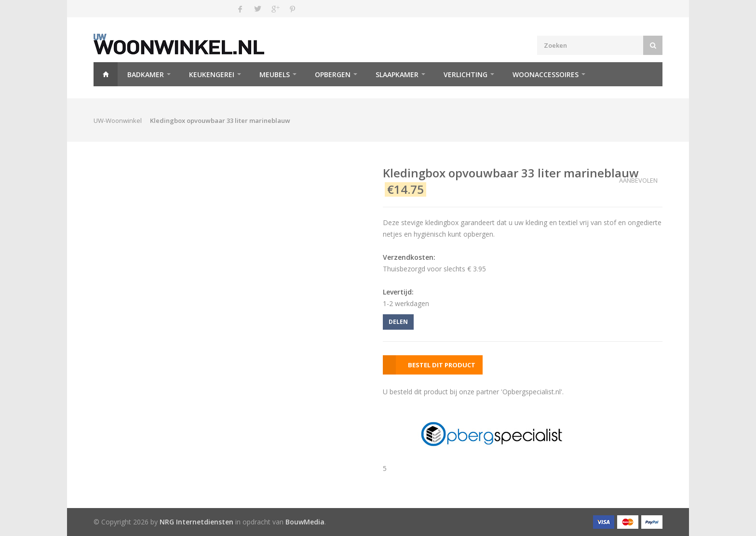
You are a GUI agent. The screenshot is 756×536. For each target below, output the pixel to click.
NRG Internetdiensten (196, 522)
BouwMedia (305, 522)
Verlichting (466, 74)
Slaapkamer (397, 74)
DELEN (398, 322)
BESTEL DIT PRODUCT (442, 365)
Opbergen (333, 74)
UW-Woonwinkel (118, 121)
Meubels (275, 74)
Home (106, 74)
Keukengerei (212, 74)
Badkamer (146, 74)
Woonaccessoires (546, 74)
